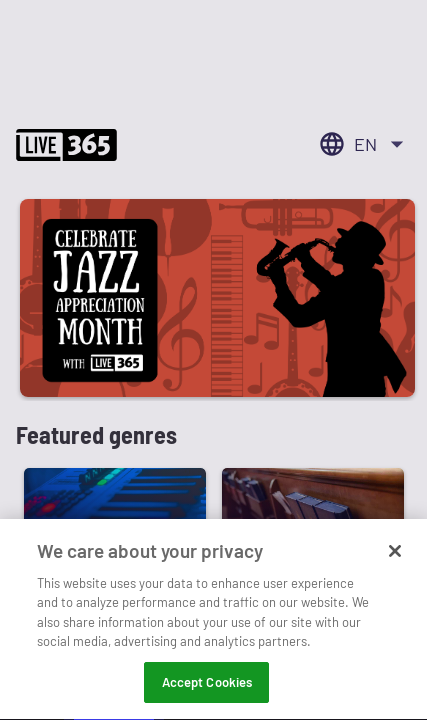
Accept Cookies (207, 684)
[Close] (395, 553)
